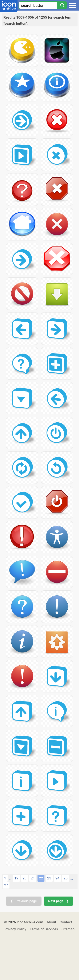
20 (25, 878)
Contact (66, 922)
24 (57, 878)
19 (16, 878)
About (52, 922)
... (10, 878)
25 (66, 878)
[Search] (62, 5)
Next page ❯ (58, 901)
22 (41, 878)
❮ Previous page (24, 901)
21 (33, 878)
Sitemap (68, 929)
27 (6, 885)
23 (49, 878)
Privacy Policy (15, 929)
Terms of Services (44, 929)
